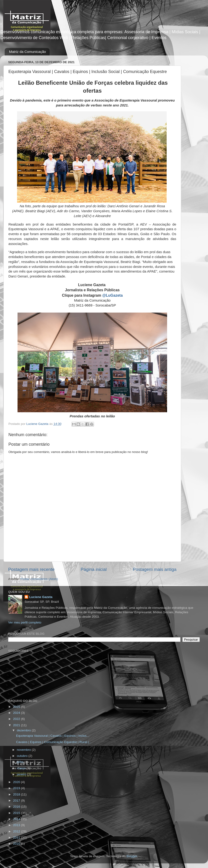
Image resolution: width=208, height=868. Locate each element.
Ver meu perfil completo (25, 622)
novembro (24, 750)
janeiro (22, 774)
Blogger (132, 856)
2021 (17, 725)
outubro (23, 756)
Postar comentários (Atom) (39, 579)
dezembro (24, 730)
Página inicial (94, 569)
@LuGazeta (112, 295)
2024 (17, 713)
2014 (17, 819)
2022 (17, 719)
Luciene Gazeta (41, 597)
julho (21, 762)
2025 (17, 707)
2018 (17, 794)
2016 (17, 807)
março (22, 768)
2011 (17, 837)
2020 (17, 782)
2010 (17, 844)
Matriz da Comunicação (28, 52)
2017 (17, 801)
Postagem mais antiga (155, 569)
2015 (17, 813)
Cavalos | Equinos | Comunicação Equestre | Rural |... (54, 742)
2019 (17, 788)
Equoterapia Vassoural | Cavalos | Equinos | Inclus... (53, 736)
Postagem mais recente (31, 569)
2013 (17, 825)
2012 (17, 831)
